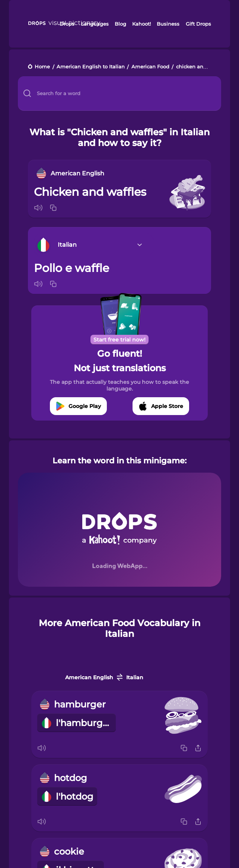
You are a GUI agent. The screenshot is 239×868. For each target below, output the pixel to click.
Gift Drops (198, 24)
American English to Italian (91, 67)
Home (42, 67)
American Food (150, 67)
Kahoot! (141, 24)
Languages (95, 24)
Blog (120, 24)
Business (168, 24)
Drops (67, 24)
